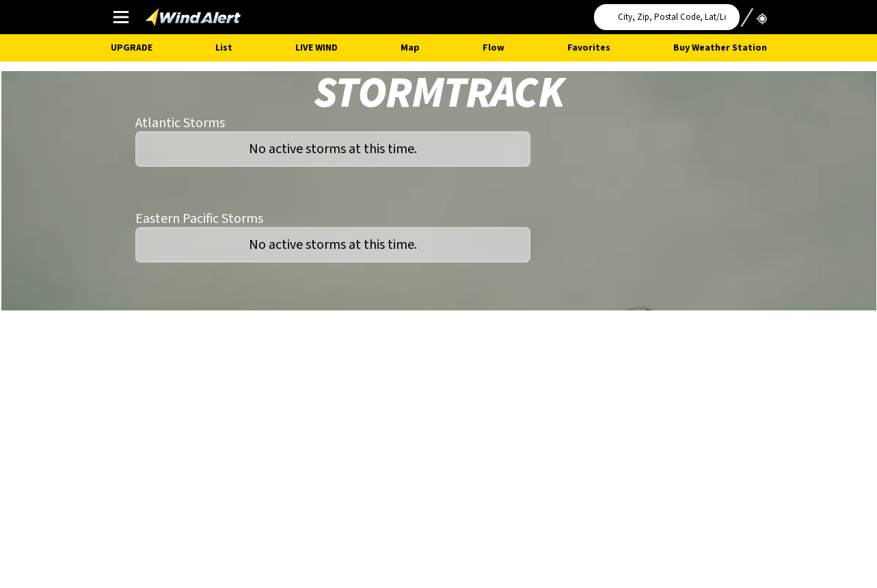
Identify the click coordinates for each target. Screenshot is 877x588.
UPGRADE (132, 48)
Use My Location (753, 13)
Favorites (589, 48)
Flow (494, 48)
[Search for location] (667, 17)
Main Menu (121, 16)
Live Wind (316, 48)
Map (410, 48)
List (224, 48)
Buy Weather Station (720, 48)
